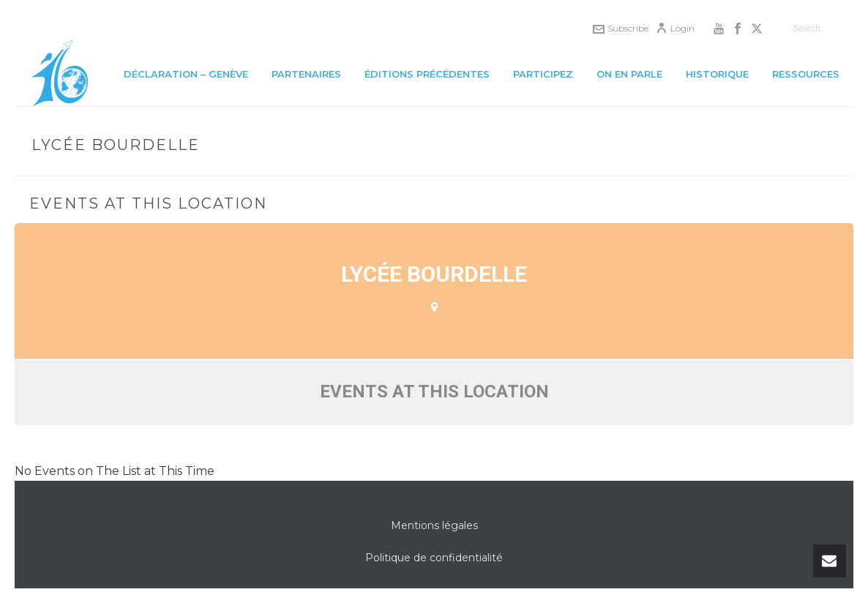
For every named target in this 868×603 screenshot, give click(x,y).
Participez (543, 74)
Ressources (806, 74)
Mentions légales (434, 525)
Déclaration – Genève (186, 74)
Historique (717, 74)
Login (675, 28)
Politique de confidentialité (434, 558)
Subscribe (621, 28)
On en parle (629, 74)
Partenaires (306, 74)
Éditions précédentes (427, 74)
